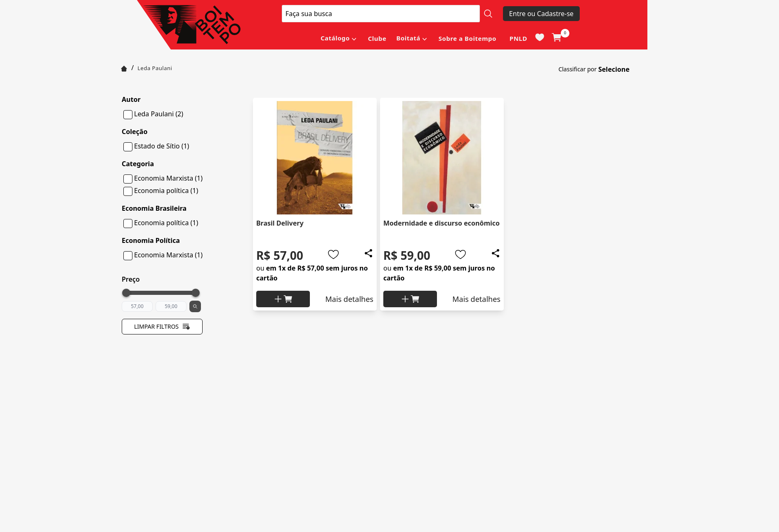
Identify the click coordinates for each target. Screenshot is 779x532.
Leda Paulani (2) (159, 114)
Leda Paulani (155, 68)
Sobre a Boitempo (467, 38)
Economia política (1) (166, 191)
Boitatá (408, 38)
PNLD (518, 38)
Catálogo (335, 38)
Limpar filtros (162, 327)
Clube (377, 38)
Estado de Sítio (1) (162, 146)
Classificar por (577, 69)
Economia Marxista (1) (168, 178)
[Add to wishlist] (333, 254)
